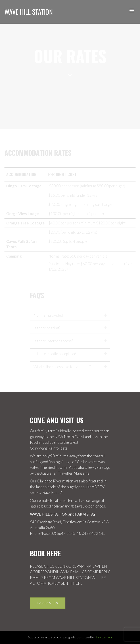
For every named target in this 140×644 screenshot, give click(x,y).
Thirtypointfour (103, 637)
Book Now (48, 603)
